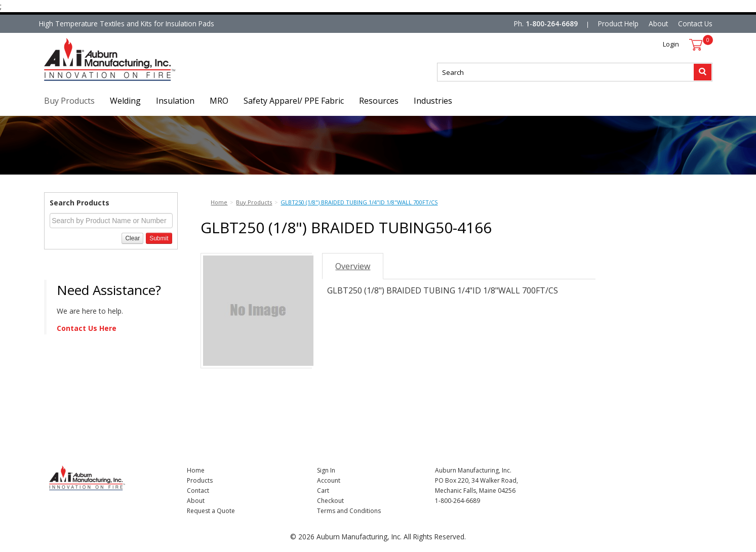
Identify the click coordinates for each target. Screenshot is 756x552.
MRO (219, 101)
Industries (433, 101)
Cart (323, 491)
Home (196, 470)
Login (671, 44)
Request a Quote (211, 511)
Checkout (330, 501)
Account (329, 480)
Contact (198, 491)
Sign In (326, 470)
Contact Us (695, 24)
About (658, 24)
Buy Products (69, 101)
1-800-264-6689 (552, 24)
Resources (379, 101)
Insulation (175, 101)
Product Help (618, 24)
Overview (353, 266)
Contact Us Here (87, 328)
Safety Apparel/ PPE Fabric (294, 101)
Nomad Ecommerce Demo (87, 81)
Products (200, 480)
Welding (125, 101)
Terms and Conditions (349, 511)
